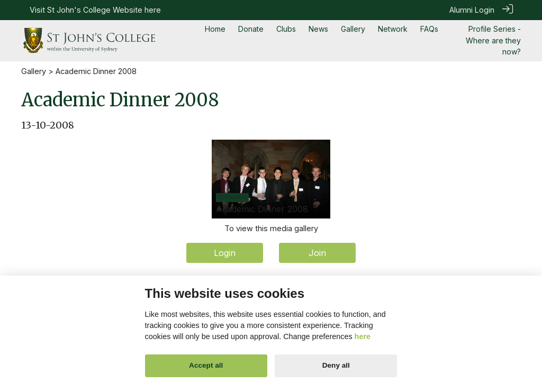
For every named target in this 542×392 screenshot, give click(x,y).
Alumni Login (472, 10)
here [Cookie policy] (363, 336)
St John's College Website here (104, 10)
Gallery (34, 70)
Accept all (206, 365)
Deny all (336, 365)
